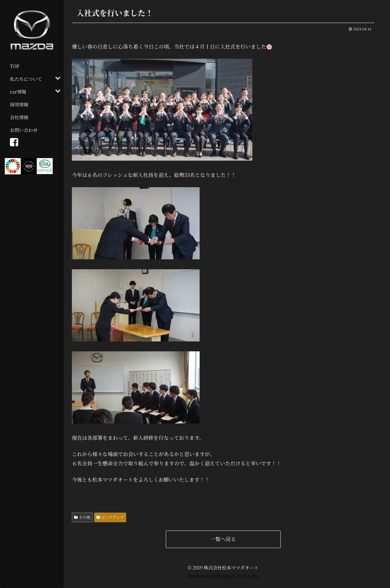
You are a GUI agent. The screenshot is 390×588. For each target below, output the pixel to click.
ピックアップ (113, 517)
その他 (85, 517)
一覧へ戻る (223, 539)
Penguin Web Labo (238, 576)
